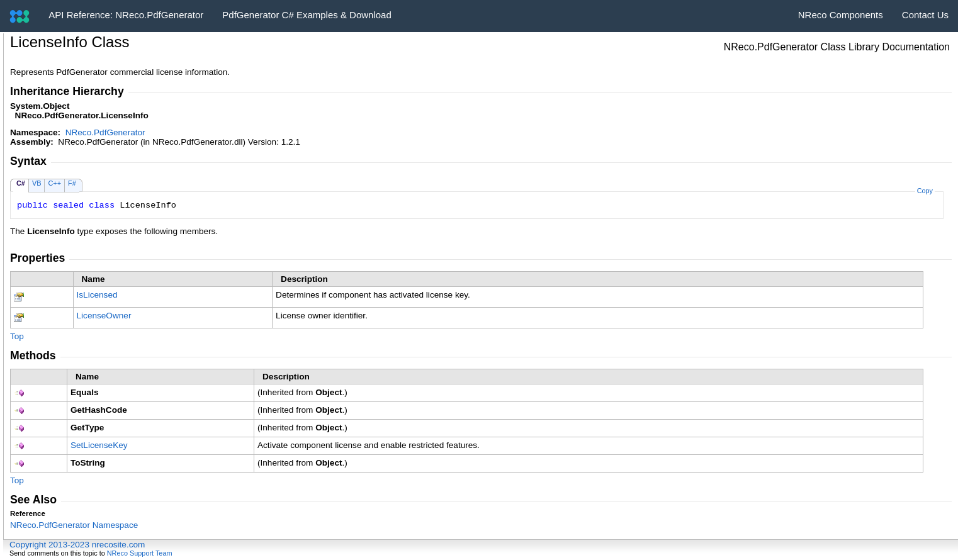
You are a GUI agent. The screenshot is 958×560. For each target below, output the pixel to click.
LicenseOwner (104, 316)
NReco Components (841, 15)
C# (21, 183)
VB (37, 183)
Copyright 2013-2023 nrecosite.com (77, 545)
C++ (54, 183)
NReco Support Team (140, 553)
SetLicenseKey (99, 445)
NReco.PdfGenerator (105, 132)
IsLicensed (97, 295)
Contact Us (925, 15)
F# (72, 183)
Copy (925, 191)
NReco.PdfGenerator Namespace (74, 525)
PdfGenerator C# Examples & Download (307, 15)
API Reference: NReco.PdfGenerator (126, 15)
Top (17, 336)
